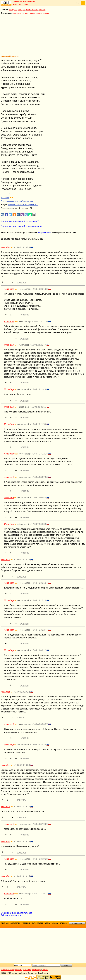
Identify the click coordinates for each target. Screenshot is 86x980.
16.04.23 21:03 (40, 289)
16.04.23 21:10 (40, 321)
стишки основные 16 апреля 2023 (23, 205)
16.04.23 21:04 (40, 583)
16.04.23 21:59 (39, 424)
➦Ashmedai (23, 345)
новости (45, 970)
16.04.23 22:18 (40, 454)
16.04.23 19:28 (40, 859)
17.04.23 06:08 (39, 524)
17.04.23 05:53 (39, 498)
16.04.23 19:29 (40, 824)
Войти (15, 5)
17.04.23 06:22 (39, 650)
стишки (42, 10)
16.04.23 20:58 (23, 247)
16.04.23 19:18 (23, 807)
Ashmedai (5, 198)
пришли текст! (77, 923)
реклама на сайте (7, 970)
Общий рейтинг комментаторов (16, 913)
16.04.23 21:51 (39, 407)
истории (22, 10)
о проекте (27, 970)
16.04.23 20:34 (39, 745)
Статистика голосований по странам (19, 221)
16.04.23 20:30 (23, 560)
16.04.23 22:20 (40, 477)
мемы (29, 10)
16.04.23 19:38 (23, 765)
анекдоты (13, 10)
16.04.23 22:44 (40, 630)
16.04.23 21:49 (39, 389)
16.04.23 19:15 (23, 876)
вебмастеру (36, 970)
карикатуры (37, 923)
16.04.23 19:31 (40, 894)
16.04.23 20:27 (40, 724)
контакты (19, 970)
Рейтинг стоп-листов (11, 915)
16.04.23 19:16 (23, 841)
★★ (11, 198)
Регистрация (23, 5)
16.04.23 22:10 (39, 600)
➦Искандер (25, 289)
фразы (35, 10)
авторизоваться (44, 232)
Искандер (5, 247)
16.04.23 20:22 (23, 692)
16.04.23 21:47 (39, 345)
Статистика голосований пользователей (21, 226)
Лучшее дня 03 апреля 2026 (24, 1)
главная (5, 923)
